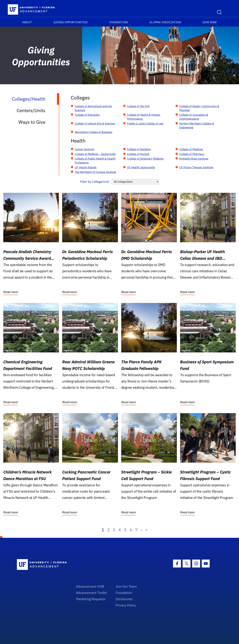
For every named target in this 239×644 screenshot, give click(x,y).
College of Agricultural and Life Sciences (93, 108)
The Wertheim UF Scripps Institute (95, 172)
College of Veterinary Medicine (145, 159)
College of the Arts (138, 106)
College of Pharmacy (192, 154)
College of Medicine (191, 149)
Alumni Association (165, 22)
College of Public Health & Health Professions (95, 161)
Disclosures (124, 599)
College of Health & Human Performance (144, 117)
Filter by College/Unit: (95, 182)
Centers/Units (31, 110)
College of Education (87, 115)
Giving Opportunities (71, 22)
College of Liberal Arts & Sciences (95, 124)
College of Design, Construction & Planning (199, 108)
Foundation (119, 22)
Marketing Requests (91, 599)
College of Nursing (138, 154)
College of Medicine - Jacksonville (95, 154)
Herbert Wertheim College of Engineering (197, 126)
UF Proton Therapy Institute (196, 167)
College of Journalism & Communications (194, 117)
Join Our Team (126, 586)
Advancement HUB (90, 586)
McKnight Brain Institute (194, 159)
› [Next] (141, 530)
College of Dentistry (139, 149)
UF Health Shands (86, 167)
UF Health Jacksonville (141, 167)
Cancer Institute (84, 149)
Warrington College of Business (94, 132)
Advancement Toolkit (92, 593)
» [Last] (146, 530)
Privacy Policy (126, 605)
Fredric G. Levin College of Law (145, 124)
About (27, 22)
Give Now (210, 22)
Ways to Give (32, 122)
